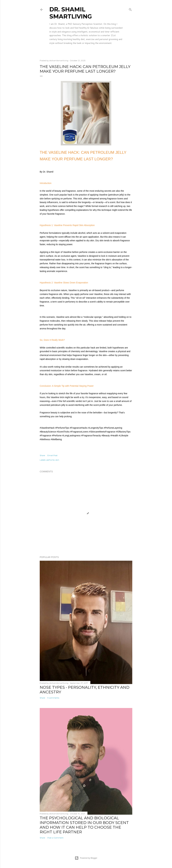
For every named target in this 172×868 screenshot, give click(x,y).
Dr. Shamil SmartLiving (71, 13)
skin (57, 460)
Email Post (52, 455)
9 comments (53, 698)
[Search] (130, 9)
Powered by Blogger (86, 858)
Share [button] (42, 455)
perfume (50, 460)
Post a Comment (55, 838)
